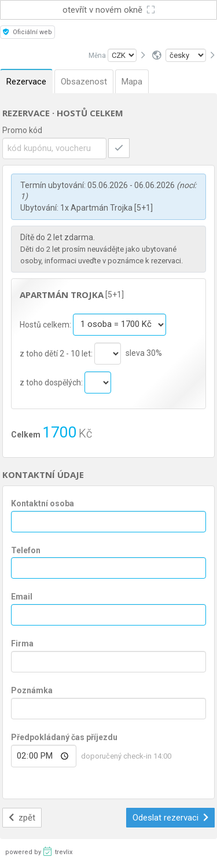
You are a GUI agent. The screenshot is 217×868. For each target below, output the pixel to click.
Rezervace (26, 82)
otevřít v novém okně (109, 10)
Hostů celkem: (46, 324)
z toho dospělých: (52, 382)
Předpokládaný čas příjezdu (64, 737)
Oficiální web (27, 32)
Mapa (132, 82)
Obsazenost (84, 82)
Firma (22, 643)
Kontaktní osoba (43, 503)
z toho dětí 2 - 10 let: (57, 353)
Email (22, 597)
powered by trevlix (39, 851)
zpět (22, 818)
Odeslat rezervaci (171, 818)
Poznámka (32, 690)
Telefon (26, 550)
